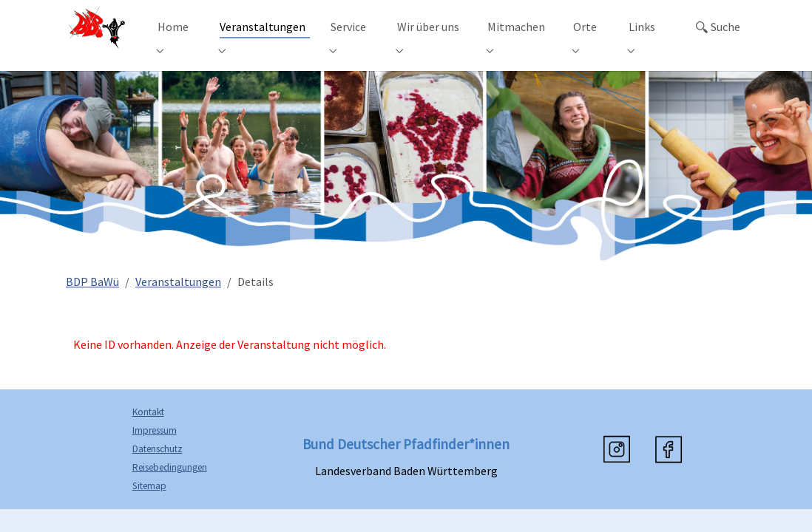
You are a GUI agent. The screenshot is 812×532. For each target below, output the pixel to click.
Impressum (155, 450)
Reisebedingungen (170, 487)
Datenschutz (158, 469)
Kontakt (148, 432)
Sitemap (149, 506)
